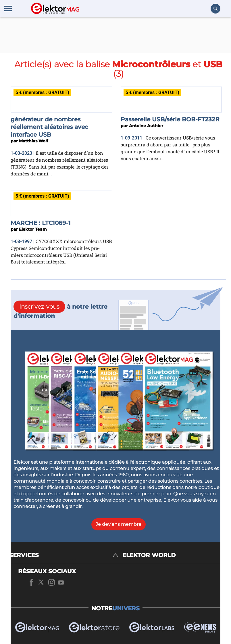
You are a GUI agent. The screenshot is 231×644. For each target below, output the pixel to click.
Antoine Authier (146, 126)
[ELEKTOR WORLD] (175, 555)
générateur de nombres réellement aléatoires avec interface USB (49, 127)
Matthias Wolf (33, 141)
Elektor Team (33, 229)
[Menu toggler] (8, 8)
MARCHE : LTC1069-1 (41, 223)
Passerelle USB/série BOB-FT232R (170, 119)
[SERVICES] (64, 555)
